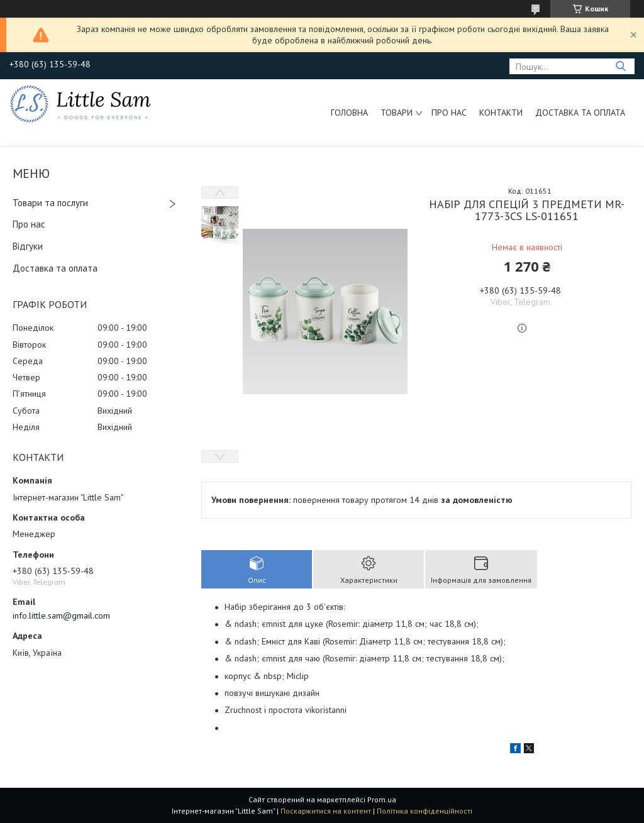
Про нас (449, 113)
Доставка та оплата (580, 113)
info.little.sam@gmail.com (61, 616)
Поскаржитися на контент (326, 811)
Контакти (501, 113)
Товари (397, 113)
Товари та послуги (50, 203)
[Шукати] (620, 66)
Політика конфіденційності (425, 811)
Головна (349, 113)
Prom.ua (382, 799)
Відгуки (28, 246)
